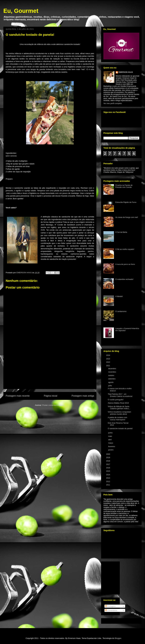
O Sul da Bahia (121, 232)
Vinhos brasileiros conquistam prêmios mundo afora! (119, 413)
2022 (108, 362)
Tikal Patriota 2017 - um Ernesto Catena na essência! (120, 395)
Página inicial (51, 396)
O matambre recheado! (124, 279)
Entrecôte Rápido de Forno (126, 202)
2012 (108, 482)
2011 (108, 485)
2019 (108, 458)
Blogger (118, 638)
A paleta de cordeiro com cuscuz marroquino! (118, 418)
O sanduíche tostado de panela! (120, 429)
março (111, 443)
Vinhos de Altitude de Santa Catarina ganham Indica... (119, 408)
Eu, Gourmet (21, 11)
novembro (112, 372)
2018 (108, 461)
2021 (108, 366)
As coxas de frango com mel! (127, 217)
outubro (111, 375)
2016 (108, 468)
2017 (108, 464)
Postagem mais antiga (83, 396)
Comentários (111, 610)
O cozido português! (116, 400)
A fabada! (119, 296)
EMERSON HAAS (126, 72)
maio (110, 436)
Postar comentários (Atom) (54, 405)
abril (110, 440)
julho (110, 386)
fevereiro (112, 446)
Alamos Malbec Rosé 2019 (118, 403)
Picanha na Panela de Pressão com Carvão (124, 186)
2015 (108, 471)
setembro (112, 379)
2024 (108, 355)
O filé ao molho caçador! (125, 249)
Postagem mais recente (18, 396)
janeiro (111, 450)
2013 (108, 478)
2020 (108, 454)
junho (111, 433)
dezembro (112, 369)
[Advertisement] (50, 372)
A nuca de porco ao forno (125, 264)
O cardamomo (121, 311)
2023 (108, 359)
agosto (111, 382)
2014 (108, 475)
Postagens (110, 606)
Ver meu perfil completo (113, 103)
